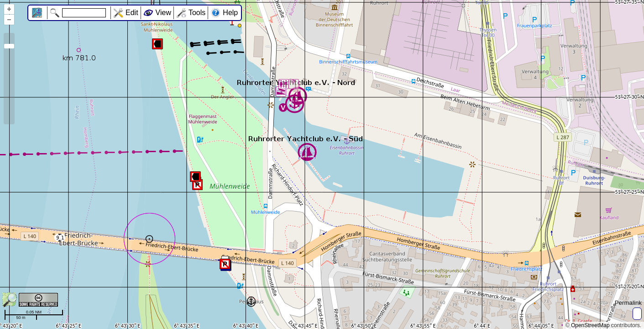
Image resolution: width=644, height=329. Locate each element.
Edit (132, 13)
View (163, 13)
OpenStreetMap (590, 325)
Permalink (628, 303)
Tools (197, 13)
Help (230, 13)
